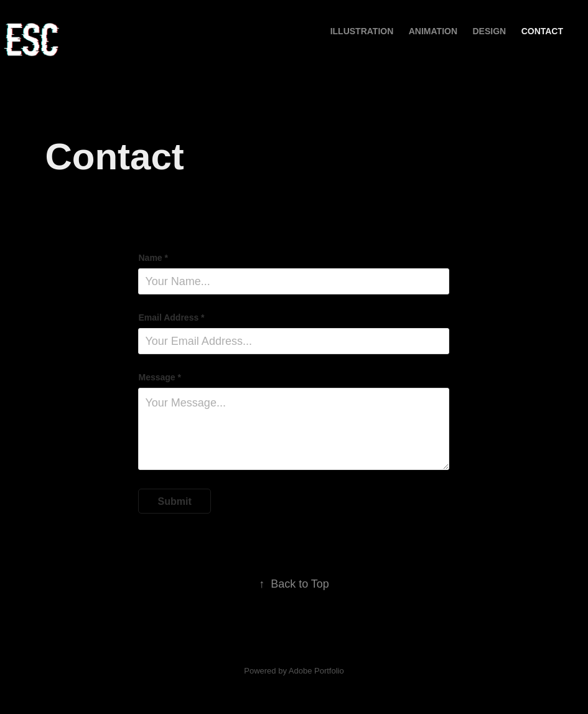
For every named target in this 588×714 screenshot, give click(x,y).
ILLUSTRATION (362, 31)
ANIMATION (433, 31)
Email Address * (171, 317)
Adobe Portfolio (316, 671)
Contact (542, 31)
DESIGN (490, 31)
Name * (153, 258)
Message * (159, 377)
